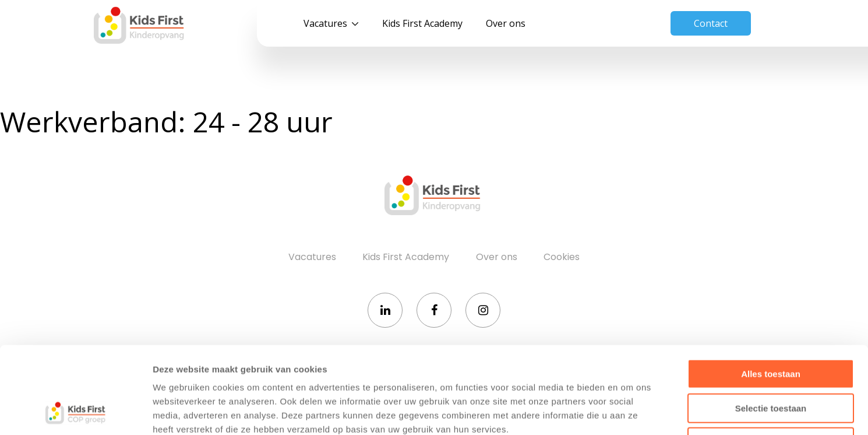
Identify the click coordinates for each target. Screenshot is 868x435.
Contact (711, 23)
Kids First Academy (422, 23)
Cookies (562, 257)
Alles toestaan (771, 292)
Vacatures (325, 23)
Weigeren (770, 361)
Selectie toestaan (771, 327)
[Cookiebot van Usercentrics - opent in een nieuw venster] (75, 412)
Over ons (506, 23)
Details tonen (629, 412)
